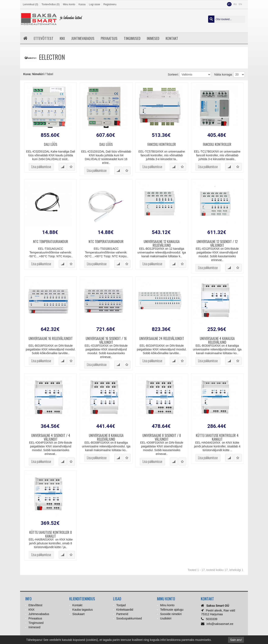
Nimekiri (38, 74)
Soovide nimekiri (171, 614)
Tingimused (132, 38)
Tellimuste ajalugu (172, 610)
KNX (62, 38)
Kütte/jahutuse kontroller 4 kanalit (217, 437)
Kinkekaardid (125, 610)
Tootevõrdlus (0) (50, 4)
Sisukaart (79, 614)
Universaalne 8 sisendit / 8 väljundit (162, 437)
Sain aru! (236, 640)
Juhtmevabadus (83, 38)
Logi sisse (94, 4)
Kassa (82, 4)
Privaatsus (109, 38)
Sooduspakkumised (129, 618)
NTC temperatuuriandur (51, 242)
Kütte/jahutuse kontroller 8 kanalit (51, 534)
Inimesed (153, 38)
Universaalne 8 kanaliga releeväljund (106, 437)
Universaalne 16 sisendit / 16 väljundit (106, 340)
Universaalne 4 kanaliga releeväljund (217, 340)
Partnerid (122, 614)
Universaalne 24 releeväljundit (162, 339)
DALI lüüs (51, 145)
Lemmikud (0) (30, 4)
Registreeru (110, 4)
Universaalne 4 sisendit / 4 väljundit (51, 437)
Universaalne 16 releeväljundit (51, 339)
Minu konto (69, 4)
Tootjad (121, 605)
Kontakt (172, 38)
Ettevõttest (44, 38)
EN (240, 4)
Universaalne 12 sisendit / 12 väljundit (217, 243)
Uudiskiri (166, 618)
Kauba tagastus (83, 610)
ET (229, 4)
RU (235, 4)
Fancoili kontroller (162, 145)
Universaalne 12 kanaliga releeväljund (162, 243)
